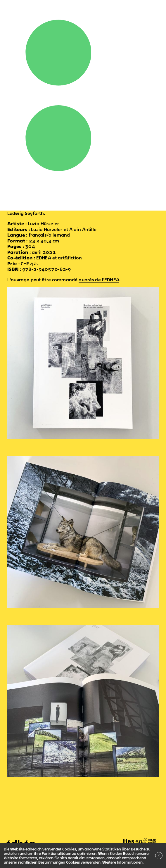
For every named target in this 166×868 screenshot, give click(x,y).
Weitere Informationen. (123, 862)
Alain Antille (83, 229)
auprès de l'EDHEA (99, 280)
